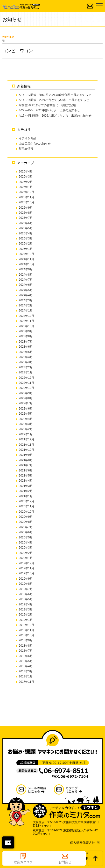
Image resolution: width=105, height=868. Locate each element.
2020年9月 (26, 517)
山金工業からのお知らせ (35, 144)
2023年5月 (26, 352)
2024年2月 (26, 305)
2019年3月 (26, 610)
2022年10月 (27, 388)
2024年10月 (27, 264)
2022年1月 (26, 434)
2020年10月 (27, 512)
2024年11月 (27, 259)
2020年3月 (26, 548)
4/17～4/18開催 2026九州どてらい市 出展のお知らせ (55, 116)
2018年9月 (26, 640)
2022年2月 (26, 429)
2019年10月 (27, 573)
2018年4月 (26, 666)
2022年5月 (26, 414)
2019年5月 (26, 599)
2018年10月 (27, 635)
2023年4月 (26, 357)
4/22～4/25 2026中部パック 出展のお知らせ (49, 110)
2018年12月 (27, 625)
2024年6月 (26, 285)
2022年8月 (26, 398)
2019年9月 (26, 579)
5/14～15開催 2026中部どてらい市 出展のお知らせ (54, 100)
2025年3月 (26, 239)
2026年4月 (26, 172)
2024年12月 (27, 254)
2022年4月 (26, 419)
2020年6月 (26, 532)
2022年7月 (26, 403)
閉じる (8, 842)
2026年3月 (26, 177)
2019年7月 (26, 589)
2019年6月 (26, 594)
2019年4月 (26, 604)
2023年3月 (26, 362)
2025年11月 (27, 197)
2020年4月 (26, 543)
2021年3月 (26, 486)
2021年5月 (26, 476)
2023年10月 (27, 326)
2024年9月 (26, 269)
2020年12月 (27, 501)
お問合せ (65, 862)
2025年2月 (26, 244)
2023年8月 (26, 336)
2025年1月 (26, 249)
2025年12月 (27, 192)
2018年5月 (26, 661)
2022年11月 (27, 383)
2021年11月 (27, 445)
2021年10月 (27, 450)
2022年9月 (26, 393)
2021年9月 (26, 455)
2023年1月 (26, 372)
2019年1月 (26, 620)
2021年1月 (26, 496)
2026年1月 (26, 187)
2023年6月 (26, 347)
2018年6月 (26, 656)
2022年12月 (27, 378)
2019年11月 (27, 568)
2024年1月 (26, 311)
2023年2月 (26, 367)
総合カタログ (23, 862)
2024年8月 (26, 275)
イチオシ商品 (28, 138)
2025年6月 (26, 223)
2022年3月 (26, 424)
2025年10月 (27, 202)
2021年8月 (26, 460)
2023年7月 (26, 342)
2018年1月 (26, 676)
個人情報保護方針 (83, 843)
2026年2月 (26, 182)
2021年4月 (26, 481)
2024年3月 (26, 300)
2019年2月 (26, 615)
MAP (46, 826)
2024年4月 (26, 295)
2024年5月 (26, 290)
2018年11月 (27, 630)
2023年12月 (27, 316)
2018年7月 (26, 651)
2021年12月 (27, 439)
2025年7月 (26, 218)
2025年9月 (26, 208)
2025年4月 (26, 233)
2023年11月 (27, 321)
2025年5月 (26, 228)
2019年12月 (27, 563)
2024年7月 (26, 280)
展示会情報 (26, 149)
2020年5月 (26, 537)
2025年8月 (26, 213)
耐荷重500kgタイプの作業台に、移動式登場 (47, 105)
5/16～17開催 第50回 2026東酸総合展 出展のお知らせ (55, 95)
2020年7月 (26, 527)
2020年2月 (26, 553)
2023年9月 (26, 331)
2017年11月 (27, 682)
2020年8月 (26, 522)
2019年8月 (26, 584)
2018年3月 (26, 671)
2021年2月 (26, 491)
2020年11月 (27, 506)
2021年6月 (26, 470)
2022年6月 (26, 409)
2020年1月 (26, 558)
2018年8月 (26, 646)
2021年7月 (26, 465)
